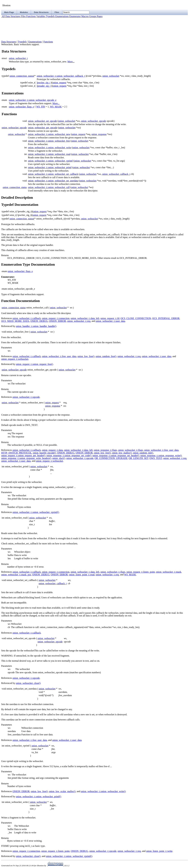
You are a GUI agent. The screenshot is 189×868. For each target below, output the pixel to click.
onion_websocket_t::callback (27, 318)
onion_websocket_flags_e (21, 107)
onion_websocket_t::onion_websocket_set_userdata (53, 181)
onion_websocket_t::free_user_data (59, 356)
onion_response (99, 134)
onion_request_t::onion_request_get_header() (23, 455)
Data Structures (13, 16)
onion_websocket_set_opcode (42, 121)
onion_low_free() (86, 356)
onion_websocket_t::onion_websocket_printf (50, 167)
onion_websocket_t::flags (130, 450)
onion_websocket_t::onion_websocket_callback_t (61, 76)
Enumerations (62, 16)
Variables (41, 16)
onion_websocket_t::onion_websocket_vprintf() (36, 512)
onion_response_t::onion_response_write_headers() (26, 458)
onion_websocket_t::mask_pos (16, 575)
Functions (31, 16)
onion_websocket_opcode (93, 121)
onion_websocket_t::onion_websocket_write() (103, 791)
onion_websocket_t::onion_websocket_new (49, 134)
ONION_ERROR (57, 321)
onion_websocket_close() (28, 683)
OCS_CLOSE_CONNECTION (136, 318)
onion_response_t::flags (105, 450)
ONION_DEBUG (39, 321)
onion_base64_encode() (44, 453)
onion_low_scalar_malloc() (62, 791)
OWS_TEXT (156, 458)
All (3, 16)
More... (71, 62)
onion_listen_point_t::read (82, 575)
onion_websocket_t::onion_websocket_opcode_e (33, 100)
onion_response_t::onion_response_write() (161, 455)
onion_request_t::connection (56, 318)
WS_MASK (56, 107)
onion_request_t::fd (110, 318)
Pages (99, 16)
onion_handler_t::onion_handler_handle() (36, 326)
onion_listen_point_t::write (159, 851)
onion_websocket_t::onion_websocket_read (49, 154)
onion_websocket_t (18, 58)
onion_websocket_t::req (79, 321)
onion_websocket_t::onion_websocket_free (49, 141)
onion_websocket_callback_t (116, 174)
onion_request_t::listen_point (141, 572)
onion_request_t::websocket (15, 359)
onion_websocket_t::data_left (85, 318)
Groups (92, 16)
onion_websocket (111, 76)
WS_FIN (41, 107)
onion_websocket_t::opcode (26, 397)
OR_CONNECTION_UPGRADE (111, 458)
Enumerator (75, 16)
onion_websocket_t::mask (169, 572)
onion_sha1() (59, 458)
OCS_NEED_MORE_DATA (15, 321)
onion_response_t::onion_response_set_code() (69, 455)
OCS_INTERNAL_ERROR (166, 318)
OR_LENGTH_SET (138, 458)
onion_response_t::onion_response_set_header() (116, 455)
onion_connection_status (22, 76)
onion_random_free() (106, 356)
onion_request (59, 83)
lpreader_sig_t (44, 86)
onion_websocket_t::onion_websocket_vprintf (50, 161)
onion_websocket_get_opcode (43, 128)
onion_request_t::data (52, 450)
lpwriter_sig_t (43, 83)
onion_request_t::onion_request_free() (34, 364)
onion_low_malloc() (122, 453)
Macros (85, 16)
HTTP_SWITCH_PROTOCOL (16, 453)
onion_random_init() (143, 453)
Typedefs (50, 16)
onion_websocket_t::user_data (110, 321)
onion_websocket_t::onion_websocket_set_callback (53, 174)
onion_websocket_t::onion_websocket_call (49, 187)
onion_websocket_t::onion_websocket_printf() (38, 796)
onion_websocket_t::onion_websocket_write (50, 148)
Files (23, 16)
